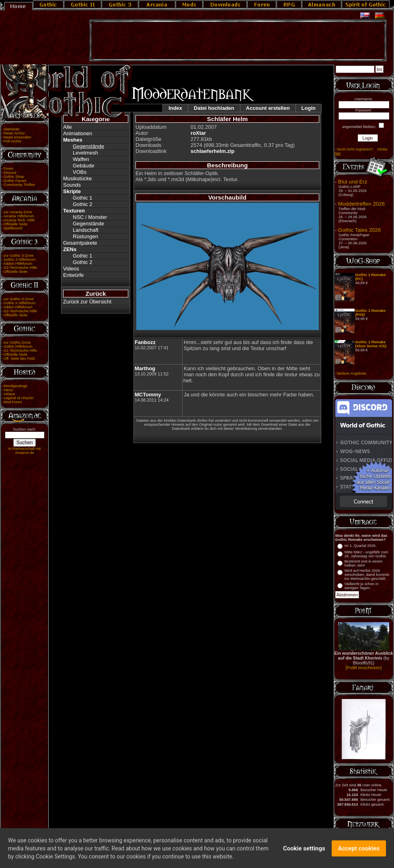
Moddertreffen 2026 (361, 204)
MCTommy (148, 395)
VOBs (80, 172)
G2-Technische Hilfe (20, 311)
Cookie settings (304, 854)
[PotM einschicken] (364, 668)
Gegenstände (88, 146)
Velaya (9, 394)
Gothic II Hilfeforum (20, 303)
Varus (8, 390)
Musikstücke (78, 178)
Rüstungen (85, 236)
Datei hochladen (214, 108)
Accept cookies (359, 854)
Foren (8, 169)
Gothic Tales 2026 (359, 230)
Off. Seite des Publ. (20, 359)
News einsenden (17, 137)
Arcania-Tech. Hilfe (19, 220)
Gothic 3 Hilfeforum (20, 260)
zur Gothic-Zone (17, 342)
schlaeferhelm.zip (212, 151)
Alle (68, 127)
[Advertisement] (238, 41)
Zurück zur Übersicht (87, 302)
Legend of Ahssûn (19, 398)
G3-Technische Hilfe (20, 268)
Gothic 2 (82, 204)
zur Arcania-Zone (18, 212)
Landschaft (86, 230)
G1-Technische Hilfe (20, 350)
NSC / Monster (90, 217)
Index (175, 108)
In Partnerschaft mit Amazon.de (25, 451)
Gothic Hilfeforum (18, 346)
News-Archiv (14, 133)
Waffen (81, 159)
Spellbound (13, 228)
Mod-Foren (13, 402)
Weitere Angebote (351, 373)
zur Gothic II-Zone (19, 299)
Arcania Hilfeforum (19, 216)
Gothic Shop (14, 177)
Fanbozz (145, 342)
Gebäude (84, 166)
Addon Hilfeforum (18, 264)
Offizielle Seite (15, 224)
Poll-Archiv (13, 141)
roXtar (198, 133)
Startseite (11, 129)
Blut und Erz (353, 182)
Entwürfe (73, 275)
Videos (71, 269)
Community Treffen (19, 185)
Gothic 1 (82, 198)
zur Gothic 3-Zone (19, 256)
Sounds (72, 185)
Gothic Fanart (15, 181)
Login (309, 108)
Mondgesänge (15, 386)
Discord (10, 173)
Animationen (78, 133)
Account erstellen (268, 108)
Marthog (145, 368)
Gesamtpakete (80, 243)
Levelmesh (85, 153)
